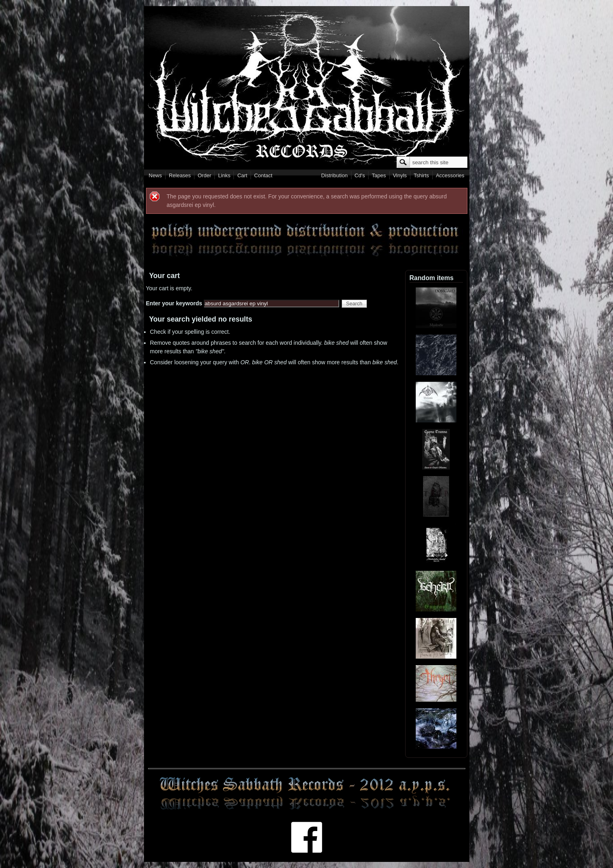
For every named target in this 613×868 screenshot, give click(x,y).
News (156, 175)
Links (224, 175)
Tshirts (421, 175)
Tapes (379, 175)
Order (204, 175)
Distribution (335, 175)
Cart (242, 175)
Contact (263, 175)
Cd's (360, 175)
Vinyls (400, 175)
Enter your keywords (175, 303)
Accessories (450, 175)
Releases (180, 175)
